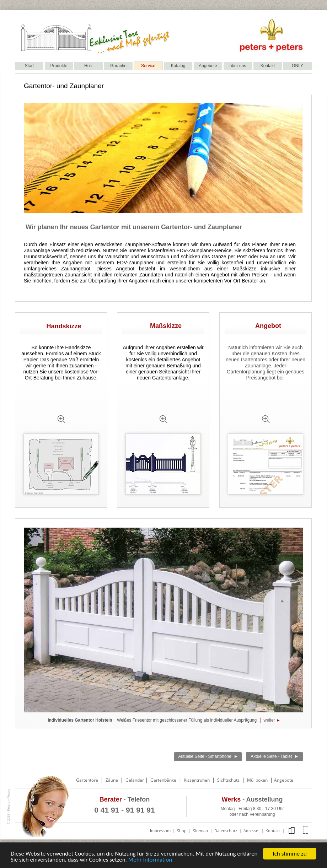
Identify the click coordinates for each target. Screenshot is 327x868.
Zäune (112, 780)
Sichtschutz (228, 780)
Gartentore (87, 780)
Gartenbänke (163, 780)
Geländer (135, 780)
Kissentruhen (197, 780)
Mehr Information (150, 860)
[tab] (61, 420)
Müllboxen (257, 780)
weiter (269, 720)
